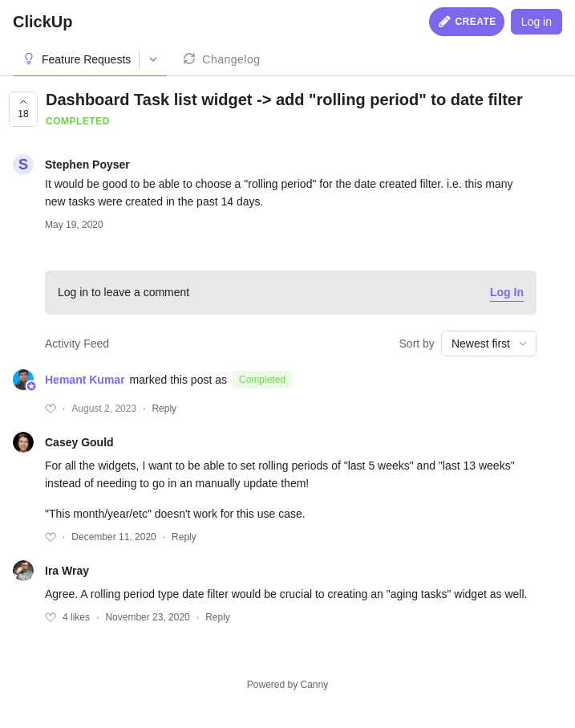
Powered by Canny (287, 685)
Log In (507, 292)
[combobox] (489, 344)
